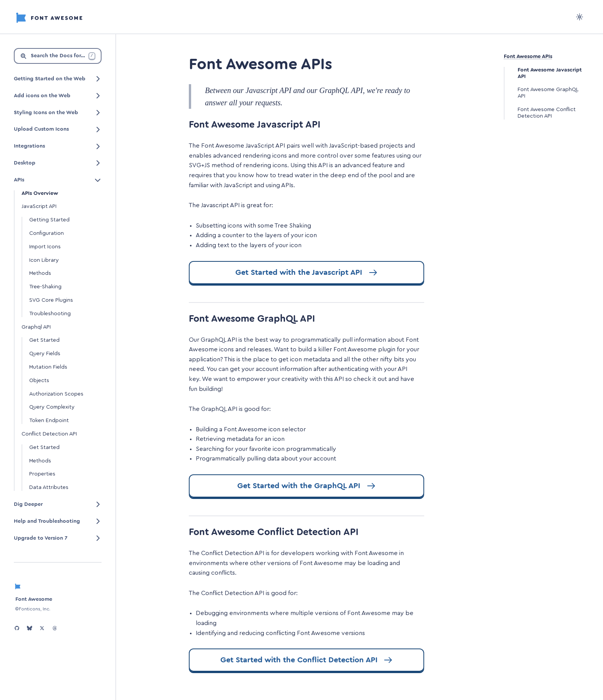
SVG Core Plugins (51, 300)
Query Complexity (52, 407)
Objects (39, 381)
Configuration (47, 233)
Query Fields (45, 354)
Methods (40, 273)
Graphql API (36, 327)
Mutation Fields (48, 367)
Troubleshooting (50, 314)
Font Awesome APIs (528, 57)
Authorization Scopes (56, 394)
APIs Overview (40, 193)
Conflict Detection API (49, 434)
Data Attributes (49, 487)
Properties (42, 474)
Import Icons (45, 247)
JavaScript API (39, 206)
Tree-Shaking (45, 287)
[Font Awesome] (49, 17)
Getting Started (49, 220)
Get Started (44, 340)
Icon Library (44, 260)
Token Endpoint (49, 421)
